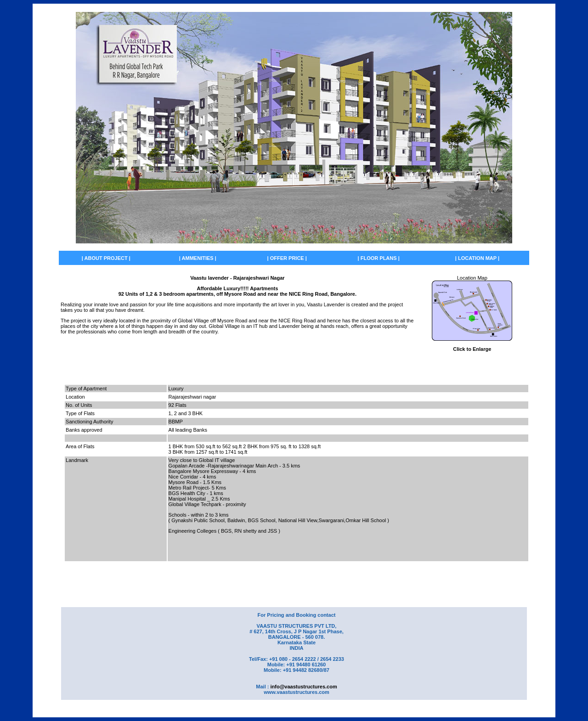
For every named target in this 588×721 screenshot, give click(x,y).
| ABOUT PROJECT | (106, 258)
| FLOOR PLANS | (379, 258)
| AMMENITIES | (198, 258)
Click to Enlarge (472, 349)
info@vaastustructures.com (303, 687)
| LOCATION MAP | (477, 258)
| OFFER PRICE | (287, 258)
